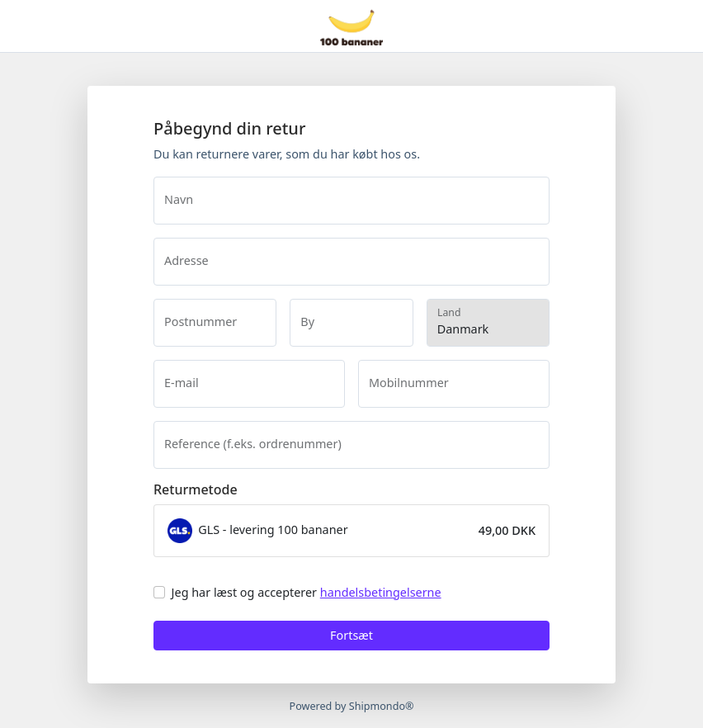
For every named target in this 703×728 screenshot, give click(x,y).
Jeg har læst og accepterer (307, 592)
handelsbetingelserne (381, 592)
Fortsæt (351, 635)
